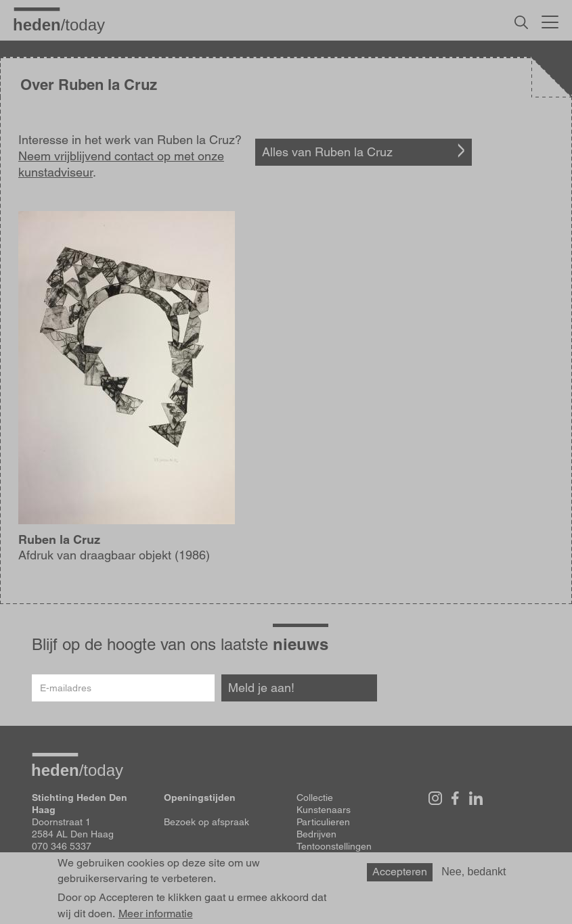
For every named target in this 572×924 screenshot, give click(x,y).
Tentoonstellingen (334, 846)
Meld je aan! (261, 688)
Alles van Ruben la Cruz (327, 152)
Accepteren (400, 872)
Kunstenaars (324, 810)
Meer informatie (156, 914)
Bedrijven (316, 834)
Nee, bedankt (474, 872)
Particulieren (323, 822)
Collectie (315, 798)
